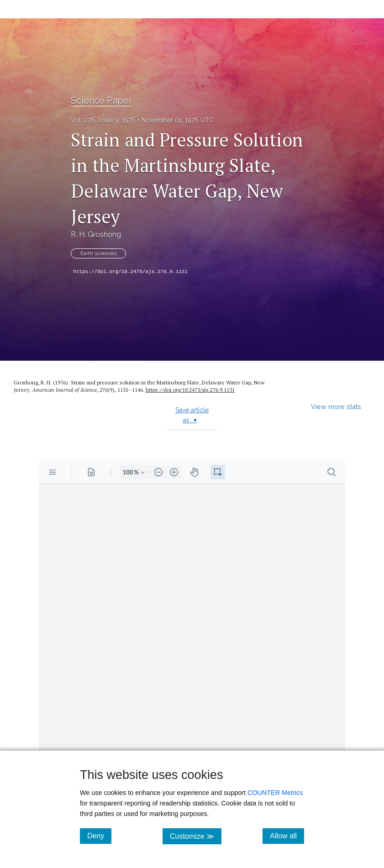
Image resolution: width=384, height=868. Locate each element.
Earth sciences (98, 253)
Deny (99, 836)
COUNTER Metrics (275, 793)
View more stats (336, 407)
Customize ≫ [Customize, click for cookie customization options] (196, 836)
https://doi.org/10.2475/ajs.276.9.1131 (130, 272)
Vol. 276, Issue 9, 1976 (103, 120)
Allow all (287, 836)
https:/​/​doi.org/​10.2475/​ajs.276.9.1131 (190, 390)
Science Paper (101, 100)
